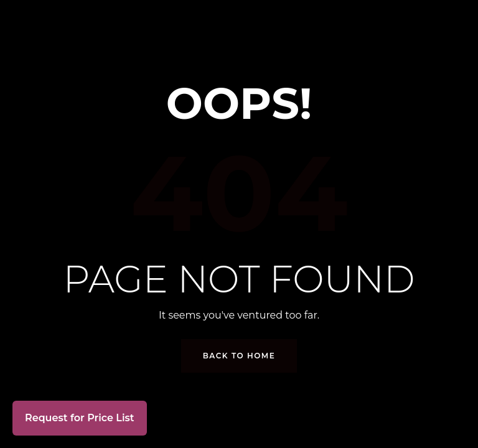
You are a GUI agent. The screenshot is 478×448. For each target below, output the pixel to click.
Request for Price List (80, 418)
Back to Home (239, 356)
